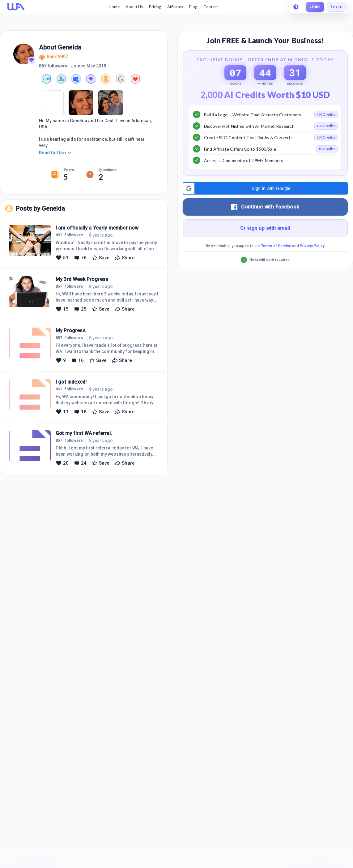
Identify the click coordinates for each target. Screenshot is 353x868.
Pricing (155, 7)
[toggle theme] (296, 7)
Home (114, 7)
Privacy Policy (312, 261)
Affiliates (175, 7)
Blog (193, 7)
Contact (210, 7)
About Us (134, 7)
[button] (265, 204)
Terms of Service (276, 261)
